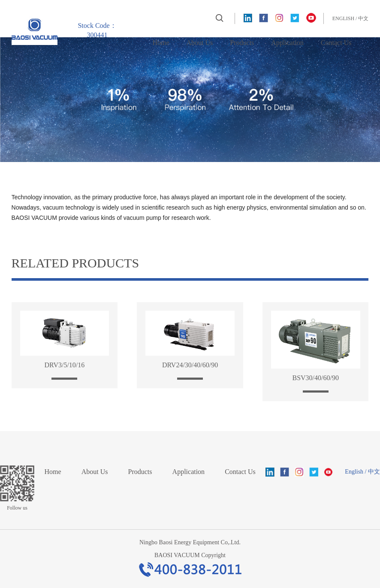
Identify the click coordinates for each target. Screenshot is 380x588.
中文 (363, 18)
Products (242, 43)
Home (161, 43)
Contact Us (336, 43)
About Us (200, 43)
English (343, 18)
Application (287, 43)
